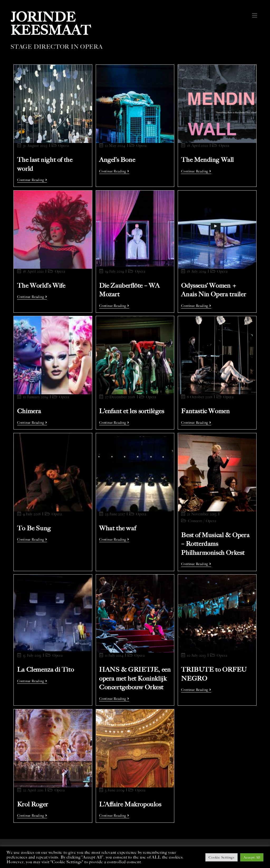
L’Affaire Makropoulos (130, 804)
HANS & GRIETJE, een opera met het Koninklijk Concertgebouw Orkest (135, 678)
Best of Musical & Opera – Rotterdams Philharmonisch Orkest (215, 544)
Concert (195, 521)
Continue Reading (32, 180)
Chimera (29, 411)
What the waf (117, 528)
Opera (63, 146)
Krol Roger (33, 804)
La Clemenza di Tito (45, 670)
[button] (255, 16)
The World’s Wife (41, 286)
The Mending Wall (208, 160)
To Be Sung (34, 528)
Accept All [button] (252, 857)
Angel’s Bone (117, 160)
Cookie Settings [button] (221, 857)
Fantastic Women (205, 411)
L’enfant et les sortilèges (132, 411)
